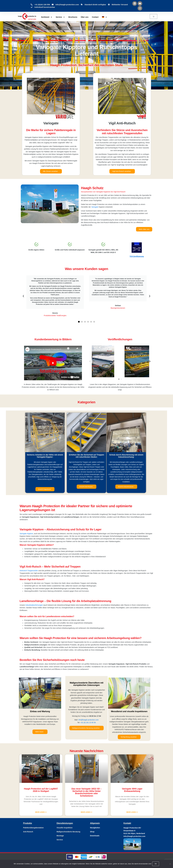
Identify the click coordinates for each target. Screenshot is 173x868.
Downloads (95, 836)
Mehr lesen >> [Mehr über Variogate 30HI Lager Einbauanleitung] (110, 800)
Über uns (85, 17)
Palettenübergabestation (33, 828)
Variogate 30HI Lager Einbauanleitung (110, 788)
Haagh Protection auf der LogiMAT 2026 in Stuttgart (63, 788)
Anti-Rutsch (28, 832)
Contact (95, 17)
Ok (156, 864)
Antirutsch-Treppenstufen (29, 571)
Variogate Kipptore (26, 534)
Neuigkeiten (95, 828)
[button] (23, 296)
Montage (60, 836)
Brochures (73, 17)
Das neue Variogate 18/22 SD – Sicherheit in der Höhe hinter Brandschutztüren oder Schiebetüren (86, 789)
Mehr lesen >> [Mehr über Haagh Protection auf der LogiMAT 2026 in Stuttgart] (63, 800)
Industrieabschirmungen (34, 605)
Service (60, 17)
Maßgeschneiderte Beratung (68, 832)
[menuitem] (105, 17)
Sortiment (47, 17)
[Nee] (170, 864)
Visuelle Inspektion (65, 828)
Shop (92, 832)
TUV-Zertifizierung (137, 256)
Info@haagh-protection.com (134, 836)
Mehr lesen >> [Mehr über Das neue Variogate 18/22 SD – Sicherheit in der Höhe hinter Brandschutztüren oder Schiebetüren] (86, 800)
